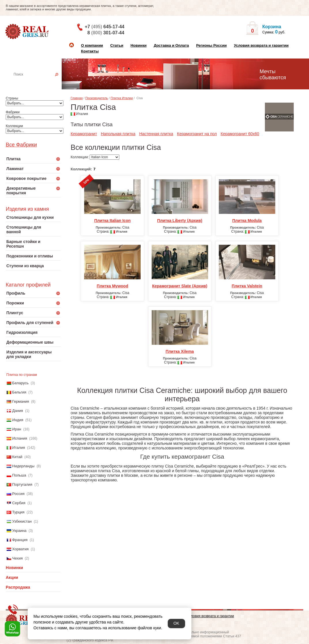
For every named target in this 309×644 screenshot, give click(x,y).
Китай (17, 457)
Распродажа (18, 587)
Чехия (17, 558)
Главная (77, 98)
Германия (20, 401)
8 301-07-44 (106, 33)
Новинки (139, 45)
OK (176, 623)
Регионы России (211, 45)
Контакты (90, 51)
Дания (18, 411)
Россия (18, 494)
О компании (92, 45)
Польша (19, 475)
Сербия (19, 503)
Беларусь (20, 383)
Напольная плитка (118, 134)
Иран (17, 429)
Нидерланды (23, 466)
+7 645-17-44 (104, 27)
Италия (18, 448)
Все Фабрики (21, 145)
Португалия (22, 484)
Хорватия (20, 549)
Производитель (97, 98)
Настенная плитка (39, 82)
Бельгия (19, 392)
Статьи (117, 45)
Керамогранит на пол (197, 134)
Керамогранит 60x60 (240, 134)
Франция (20, 540)
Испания (20, 438)
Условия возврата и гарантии (261, 45)
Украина (19, 531)
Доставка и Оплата (171, 45)
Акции (12, 577)
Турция (18, 512)
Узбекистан (22, 521)
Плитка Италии (122, 98)
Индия (18, 420)
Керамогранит (84, 134)
